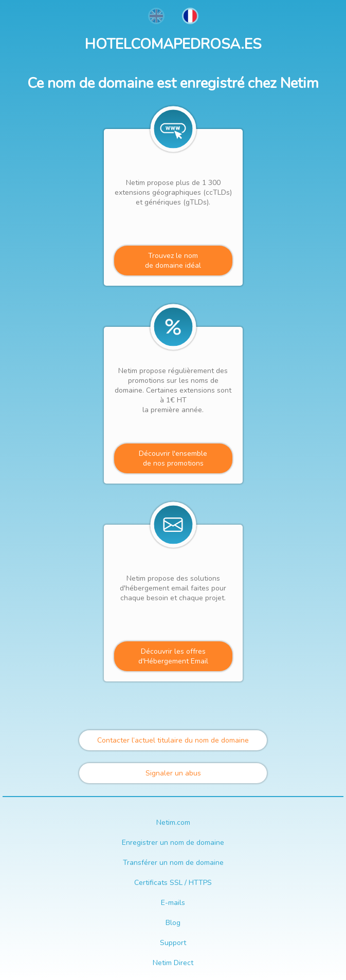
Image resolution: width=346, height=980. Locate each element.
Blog (173, 923)
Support (173, 943)
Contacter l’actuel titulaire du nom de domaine (173, 740)
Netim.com (173, 822)
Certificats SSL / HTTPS (173, 883)
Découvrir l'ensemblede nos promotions (173, 458)
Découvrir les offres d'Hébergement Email (173, 656)
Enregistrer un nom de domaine (173, 843)
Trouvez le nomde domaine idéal (173, 261)
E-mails (173, 903)
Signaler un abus (173, 773)
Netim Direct (173, 963)
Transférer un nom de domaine (173, 863)
